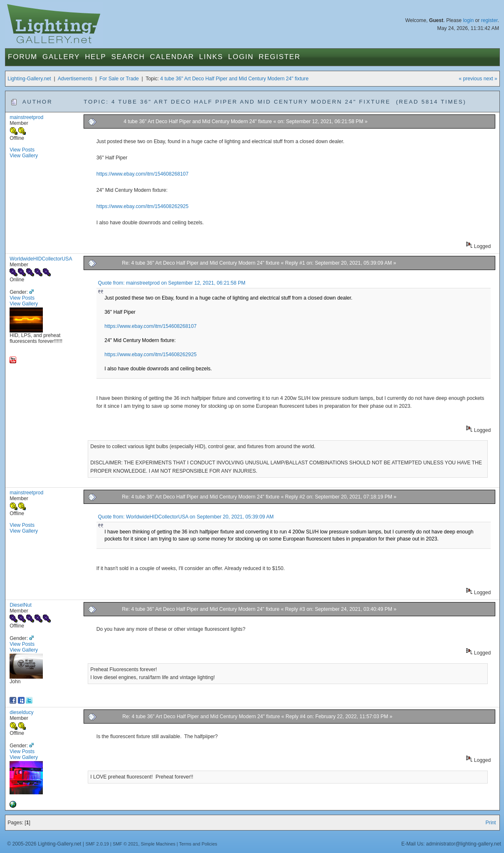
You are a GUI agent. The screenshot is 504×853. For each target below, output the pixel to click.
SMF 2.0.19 (97, 844)
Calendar (172, 57)
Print (490, 823)
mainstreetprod (26, 117)
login (468, 20)
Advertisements (75, 79)
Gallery (61, 57)
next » (490, 79)
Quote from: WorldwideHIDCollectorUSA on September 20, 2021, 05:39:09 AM (186, 517)
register (489, 20)
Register (280, 57)
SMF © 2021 (126, 844)
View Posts (22, 150)
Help (95, 57)
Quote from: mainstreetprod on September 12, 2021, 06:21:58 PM (172, 283)
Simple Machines (158, 844)
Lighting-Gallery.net (29, 79)
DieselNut (21, 605)
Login (241, 57)
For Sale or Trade (119, 79)
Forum (23, 57)
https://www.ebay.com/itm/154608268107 (142, 174)
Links (211, 57)
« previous (470, 79)
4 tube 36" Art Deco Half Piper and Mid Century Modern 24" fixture (234, 79)
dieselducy (21, 712)
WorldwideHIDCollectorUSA (41, 259)
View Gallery (24, 156)
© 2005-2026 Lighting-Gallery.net (44, 844)
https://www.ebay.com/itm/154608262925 (142, 206)
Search (128, 57)
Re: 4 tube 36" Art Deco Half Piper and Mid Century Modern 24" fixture (201, 263)
